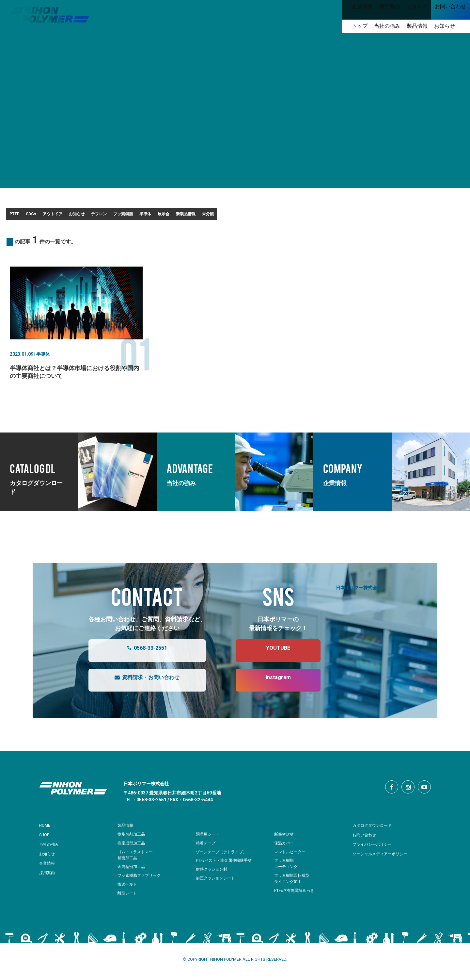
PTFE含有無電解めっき (296, 895)
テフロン (182, 216)
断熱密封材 (285, 838)
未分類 (385, 216)
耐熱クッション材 (213, 873)
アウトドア (97, 216)
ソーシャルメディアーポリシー (384, 858)
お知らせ (141, 216)
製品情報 (127, 829)
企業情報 (48, 867)
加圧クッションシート (217, 882)
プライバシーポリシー (375, 848)
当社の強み (51, 848)
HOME (46, 829)
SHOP (46, 839)
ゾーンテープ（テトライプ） (223, 856)
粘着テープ (206, 847)
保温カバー (285, 847)
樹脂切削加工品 (132, 838)
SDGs (57, 216)
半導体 (266, 216)
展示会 (303, 216)
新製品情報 (344, 216)
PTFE (22, 216)
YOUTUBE (272, 655)
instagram (272, 684)
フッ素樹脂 (225, 216)
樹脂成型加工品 (132, 847)
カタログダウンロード (375, 829)
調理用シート (209, 838)
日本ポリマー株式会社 (359, 591)
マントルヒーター (291, 856)
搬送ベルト (128, 888)
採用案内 (48, 877)
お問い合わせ (366, 839)
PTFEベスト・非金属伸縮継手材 (226, 865)
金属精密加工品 (132, 871)
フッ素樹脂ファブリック (141, 880)
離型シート (128, 897)
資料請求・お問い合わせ (141, 684)
